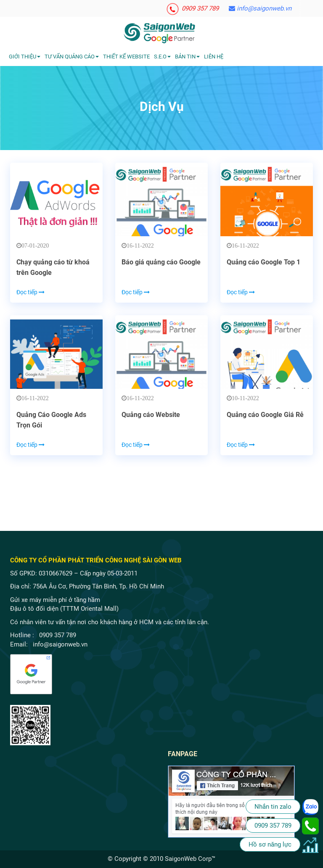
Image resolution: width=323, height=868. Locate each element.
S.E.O (162, 57)
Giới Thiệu (25, 57)
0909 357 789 (193, 8)
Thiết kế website (126, 57)
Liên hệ (214, 57)
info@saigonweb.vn (260, 8)
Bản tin (187, 57)
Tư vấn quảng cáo (72, 57)
